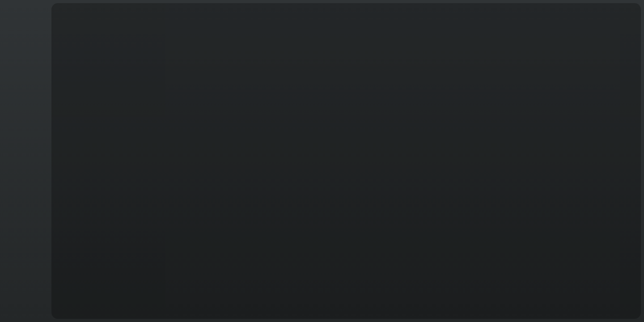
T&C (24, 310)
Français (24, 305)
